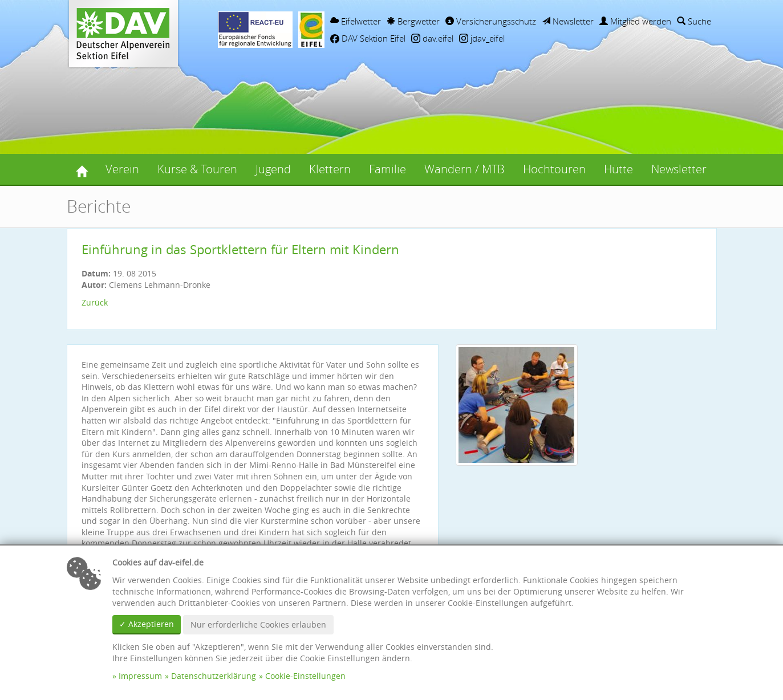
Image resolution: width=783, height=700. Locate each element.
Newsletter (568, 21)
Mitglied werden (635, 21)
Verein (122, 169)
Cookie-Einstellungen (305, 676)
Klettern (330, 169)
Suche (694, 21)
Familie (388, 169)
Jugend (273, 169)
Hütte (618, 169)
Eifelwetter (356, 21)
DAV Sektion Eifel (368, 38)
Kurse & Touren (197, 169)
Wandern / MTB (464, 169)
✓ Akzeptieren (147, 624)
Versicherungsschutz (491, 21)
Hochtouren (554, 169)
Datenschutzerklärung (214, 676)
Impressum (140, 676)
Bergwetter (413, 21)
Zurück (95, 302)
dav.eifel (432, 38)
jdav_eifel (482, 38)
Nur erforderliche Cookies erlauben (258, 624)
